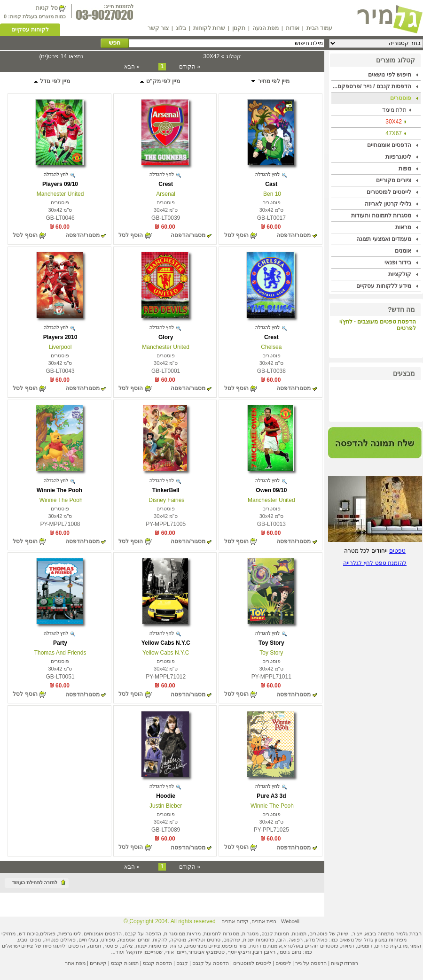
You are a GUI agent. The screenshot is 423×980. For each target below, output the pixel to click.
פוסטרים (401, 98)
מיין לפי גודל (51, 81)
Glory (166, 337)
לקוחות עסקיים (30, 30)
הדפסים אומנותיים (389, 145)
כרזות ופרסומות (165, 946)
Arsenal (166, 194)
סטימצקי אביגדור (206, 952)
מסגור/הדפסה (294, 235)
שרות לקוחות (209, 28)
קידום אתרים (235, 921)
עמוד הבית (319, 28)
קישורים (98, 963)
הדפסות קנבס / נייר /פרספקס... (372, 86)
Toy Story (271, 643)
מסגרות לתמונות (221, 934)
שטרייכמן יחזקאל (144, 952)
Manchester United (60, 194)
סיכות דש (29, 934)
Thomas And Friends (60, 653)
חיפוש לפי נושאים (390, 75)
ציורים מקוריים (394, 180)
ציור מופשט (234, 946)
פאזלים (48, 934)
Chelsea (271, 347)
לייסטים (283, 963)
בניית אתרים (264, 921)
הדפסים (77, 946)
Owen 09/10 (271, 490)
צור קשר (158, 28)
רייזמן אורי (176, 952)
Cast (271, 184)
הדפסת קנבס (157, 963)
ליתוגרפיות (54, 946)
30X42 (394, 122)
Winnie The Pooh (60, 490)
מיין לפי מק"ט (160, 81)
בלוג (181, 28)
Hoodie (166, 796)
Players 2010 (60, 337)
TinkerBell (166, 490)
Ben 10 (271, 194)
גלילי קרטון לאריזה (388, 204)
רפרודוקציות (345, 963)
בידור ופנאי (398, 262)
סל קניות (47, 8)
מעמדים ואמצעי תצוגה (384, 239)
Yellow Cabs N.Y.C (166, 643)
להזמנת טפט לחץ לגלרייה (375, 563)
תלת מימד (394, 110)
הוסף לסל (236, 235)
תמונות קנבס (125, 963)
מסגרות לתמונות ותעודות (381, 216)
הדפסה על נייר (311, 963)
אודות (293, 28)
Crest (166, 184)
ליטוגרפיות (398, 157)
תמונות (299, 934)
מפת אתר (75, 963)
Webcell (290, 921)
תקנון (239, 28)
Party (60, 643)
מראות (403, 227)
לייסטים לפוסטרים (389, 192)
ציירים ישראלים (18, 946)
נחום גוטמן (290, 952)
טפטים (397, 551)
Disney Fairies (166, 500)
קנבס (182, 963)
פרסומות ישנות (259, 940)
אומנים (403, 251)
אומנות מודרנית (266, 946)
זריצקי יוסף (239, 952)
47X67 (394, 133)
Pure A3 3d (271, 796)
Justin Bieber (166, 806)
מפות (405, 169)
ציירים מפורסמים (203, 946)
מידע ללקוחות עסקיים (384, 286)
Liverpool (60, 347)
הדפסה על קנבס (143, 934)
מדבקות (399, 946)
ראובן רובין (264, 952)
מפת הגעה (266, 28)
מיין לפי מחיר (270, 81)
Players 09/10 (60, 184)
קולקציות (400, 274)
